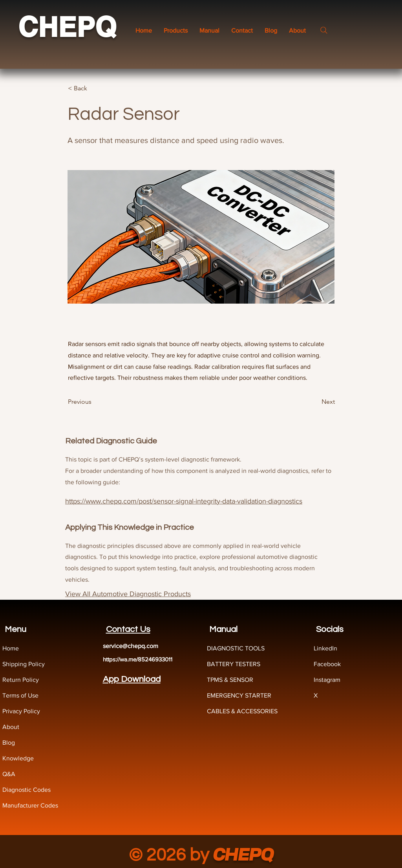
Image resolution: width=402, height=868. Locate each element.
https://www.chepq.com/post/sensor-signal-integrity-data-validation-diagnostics (184, 501)
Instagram (327, 680)
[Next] (315, 402)
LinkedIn (325, 648)
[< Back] (94, 88)
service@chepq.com (131, 646)
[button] (209, 30)
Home (11, 648)
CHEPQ (67, 27)
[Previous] (94, 402)
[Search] (324, 30)
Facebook (327, 664)
